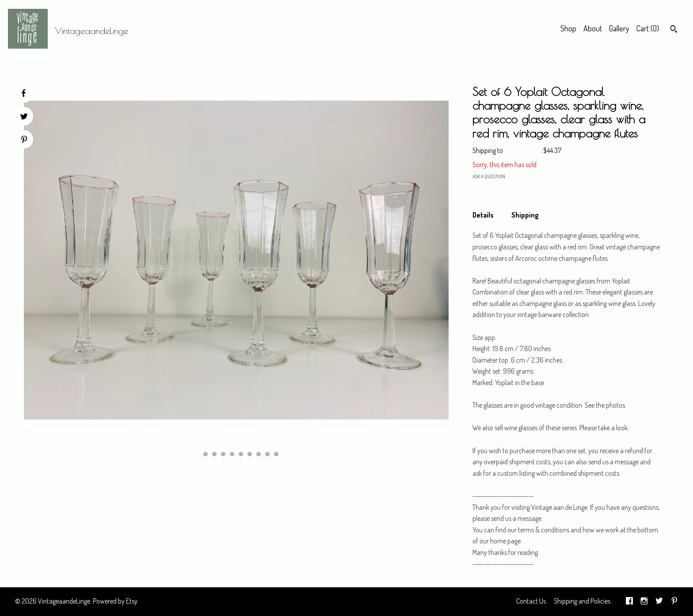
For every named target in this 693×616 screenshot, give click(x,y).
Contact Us (531, 601)
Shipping (525, 215)
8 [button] (259, 454)
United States (522, 150)
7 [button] (250, 454)
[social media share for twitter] (24, 117)
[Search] (674, 30)
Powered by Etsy (115, 601)
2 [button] (206, 454)
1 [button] (197, 454)
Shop (568, 28)
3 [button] (214, 454)
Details (483, 215)
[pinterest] (674, 601)
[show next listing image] (295, 455)
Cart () (648, 28)
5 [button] (232, 454)
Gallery (619, 28)
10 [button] (276, 454)
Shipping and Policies (582, 601)
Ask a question (489, 176)
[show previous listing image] (178, 455)
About (593, 28)
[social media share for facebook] (23, 93)
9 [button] (267, 454)
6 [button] (241, 454)
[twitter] (659, 601)
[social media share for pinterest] (24, 140)
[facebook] (629, 601)
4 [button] (223, 454)
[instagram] (644, 601)
